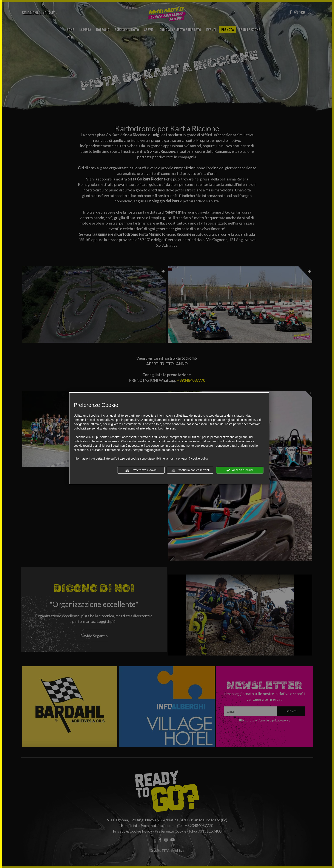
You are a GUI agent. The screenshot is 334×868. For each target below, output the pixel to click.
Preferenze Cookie (141, 470)
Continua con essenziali (191, 470)
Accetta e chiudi (240, 470)
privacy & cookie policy (193, 458)
